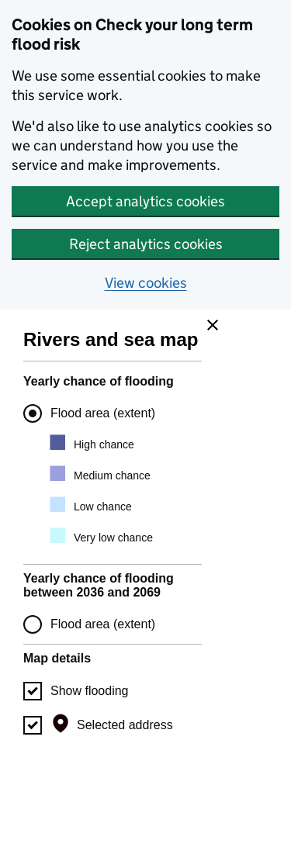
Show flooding (90, 691)
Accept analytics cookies (145, 201)
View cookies (146, 283)
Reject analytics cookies (146, 244)
